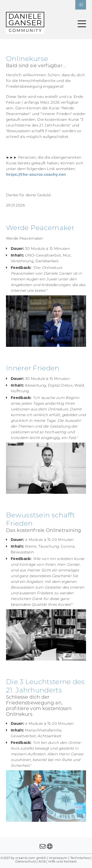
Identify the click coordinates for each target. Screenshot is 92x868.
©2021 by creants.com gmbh (23, 858)
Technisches (80, 858)
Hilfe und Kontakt (62, 861)
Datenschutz (26, 861)
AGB (42, 861)
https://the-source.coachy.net (36, 174)
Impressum (58, 858)
